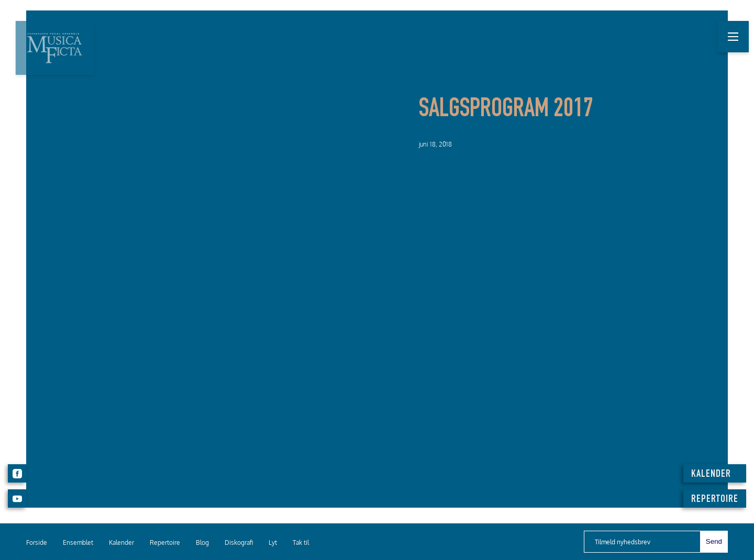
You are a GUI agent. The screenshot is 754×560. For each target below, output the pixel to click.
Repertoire (165, 542)
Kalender (121, 542)
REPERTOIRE (715, 500)
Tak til (301, 542)
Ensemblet (78, 542)
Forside (37, 542)
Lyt (273, 542)
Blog (202, 542)
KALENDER (711, 475)
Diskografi (239, 542)
